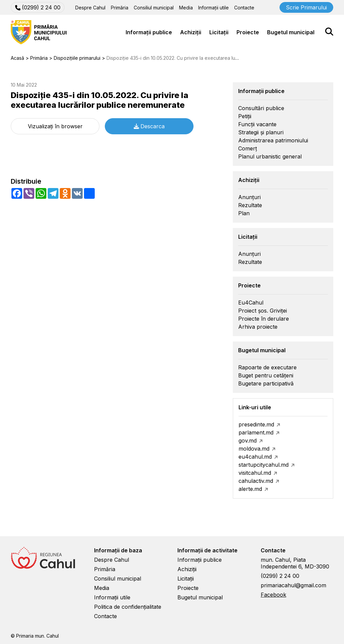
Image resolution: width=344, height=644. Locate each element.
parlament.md (256, 432)
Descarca (149, 126)
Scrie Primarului (306, 7)
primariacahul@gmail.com (293, 585)
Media (186, 8)
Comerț (248, 148)
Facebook (273, 595)
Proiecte (248, 32)
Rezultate (250, 205)
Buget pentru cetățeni (266, 375)
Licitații (219, 32)
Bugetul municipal (291, 32)
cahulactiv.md (256, 481)
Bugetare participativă (266, 383)
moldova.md (254, 449)
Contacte (244, 8)
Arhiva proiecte (258, 327)
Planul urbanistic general (270, 156)
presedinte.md (256, 424)
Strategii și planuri (261, 132)
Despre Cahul (90, 8)
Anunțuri (249, 197)
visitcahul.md (255, 473)
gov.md (248, 441)
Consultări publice (261, 108)
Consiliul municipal (154, 8)
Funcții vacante (257, 124)
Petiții (245, 116)
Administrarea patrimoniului (273, 140)
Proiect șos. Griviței (263, 311)
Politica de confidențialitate (128, 607)
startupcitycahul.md (264, 465)
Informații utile (213, 8)
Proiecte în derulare (264, 319)
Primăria (120, 8)
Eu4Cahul (251, 303)
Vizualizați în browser (55, 126)
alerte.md (250, 489)
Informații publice (149, 32)
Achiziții (191, 32)
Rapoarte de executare (267, 367)
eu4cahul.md (255, 457)
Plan (244, 213)
